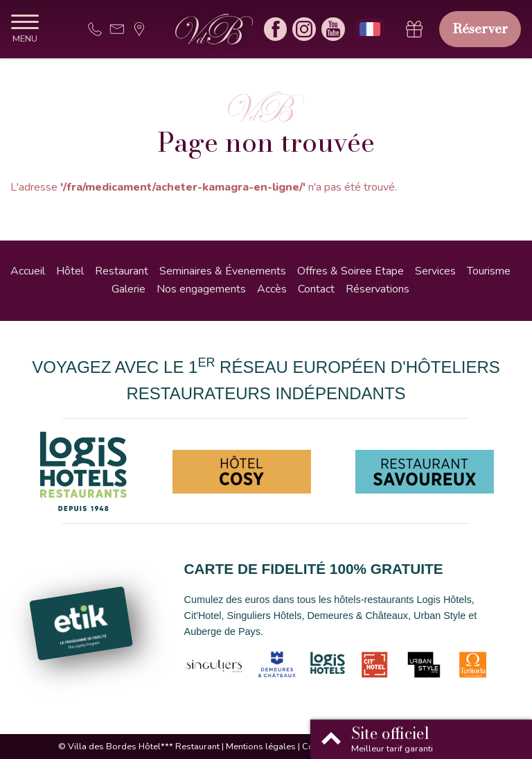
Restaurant (122, 271)
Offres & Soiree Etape (351, 271)
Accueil (28, 271)
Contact (316, 289)
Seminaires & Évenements (223, 271)
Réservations (378, 289)
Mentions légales (261, 747)
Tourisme (489, 271)
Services (435, 271)
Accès (272, 289)
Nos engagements (201, 289)
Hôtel (70, 271)
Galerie (128, 289)
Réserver (480, 28)
